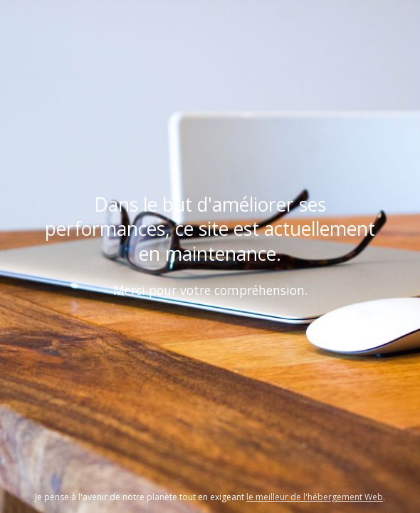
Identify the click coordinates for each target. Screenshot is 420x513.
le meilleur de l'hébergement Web (315, 497)
